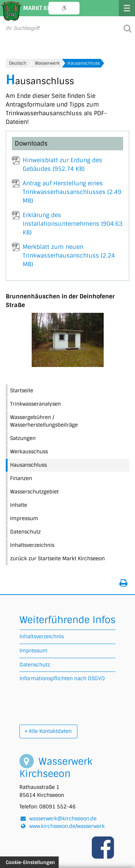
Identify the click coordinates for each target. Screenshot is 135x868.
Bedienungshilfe (64, 8)
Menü (127, 8)
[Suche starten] (127, 28)
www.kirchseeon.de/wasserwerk (67, 826)
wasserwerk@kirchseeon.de (63, 819)
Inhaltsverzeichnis (42, 636)
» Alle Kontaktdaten (48, 731)
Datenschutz (35, 665)
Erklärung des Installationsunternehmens (73, 224)
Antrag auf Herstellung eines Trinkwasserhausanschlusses (72, 192)
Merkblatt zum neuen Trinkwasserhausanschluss (69, 256)
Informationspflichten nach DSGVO (62, 678)
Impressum (33, 651)
